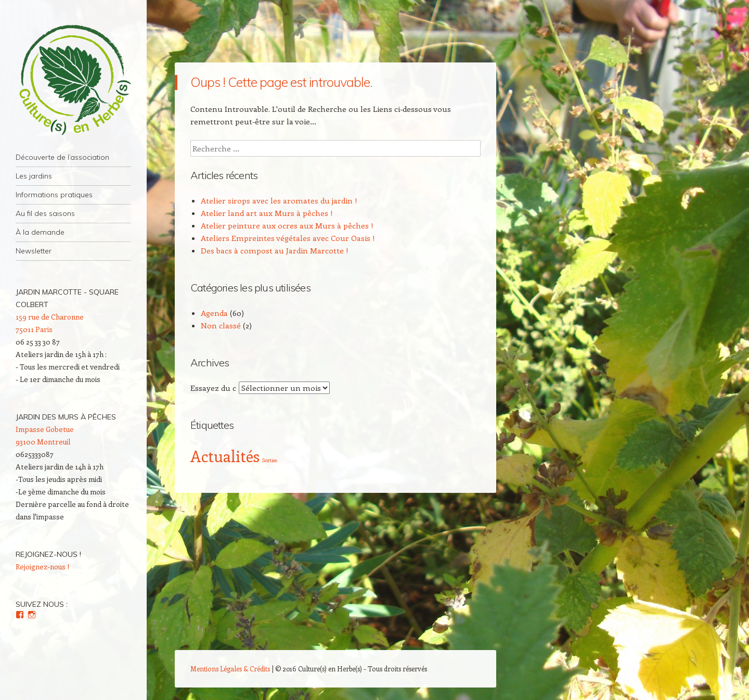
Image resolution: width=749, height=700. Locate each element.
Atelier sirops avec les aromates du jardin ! (279, 200)
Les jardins (34, 176)
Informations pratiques (54, 195)
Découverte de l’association (62, 157)
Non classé (221, 325)
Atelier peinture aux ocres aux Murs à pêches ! (287, 225)
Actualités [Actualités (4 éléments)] (225, 456)
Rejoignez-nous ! (48, 554)
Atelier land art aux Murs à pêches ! (267, 213)
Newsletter (34, 251)
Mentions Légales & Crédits (230, 669)
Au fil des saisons (45, 213)
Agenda (214, 313)
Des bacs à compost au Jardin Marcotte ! (275, 250)
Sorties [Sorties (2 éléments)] (269, 460)
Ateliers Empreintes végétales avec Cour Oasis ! (288, 238)
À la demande (40, 232)
